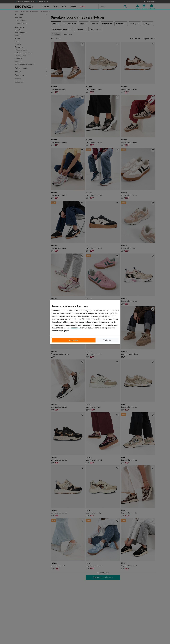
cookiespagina (74, 328)
